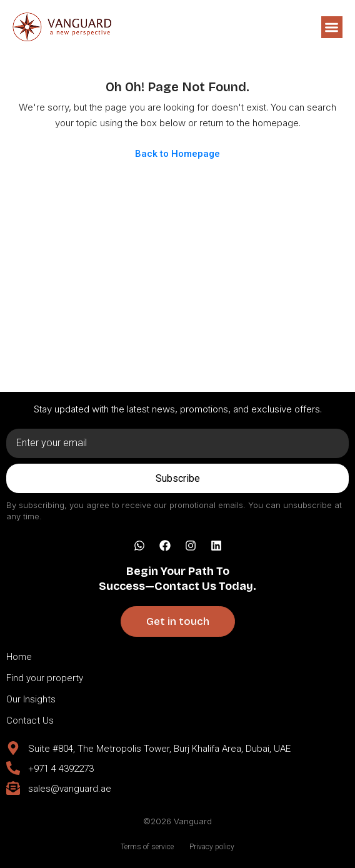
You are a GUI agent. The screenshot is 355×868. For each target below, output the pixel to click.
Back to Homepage (177, 154)
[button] (332, 27)
